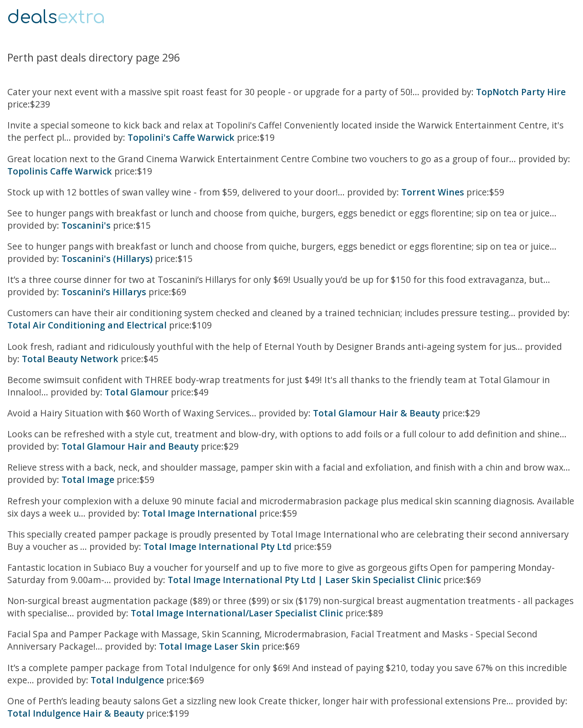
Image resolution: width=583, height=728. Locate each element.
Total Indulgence (127, 680)
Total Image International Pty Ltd (217, 546)
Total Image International (199, 513)
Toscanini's (86, 225)
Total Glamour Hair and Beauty (130, 446)
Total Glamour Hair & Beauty (376, 413)
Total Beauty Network (70, 359)
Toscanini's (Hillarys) (107, 259)
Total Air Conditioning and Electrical (87, 325)
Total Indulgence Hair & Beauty (76, 713)
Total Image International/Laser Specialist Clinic (237, 613)
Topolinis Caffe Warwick (60, 171)
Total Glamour (137, 392)
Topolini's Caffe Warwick (181, 137)
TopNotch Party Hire (521, 92)
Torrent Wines (433, 192)
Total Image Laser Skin (209, 646)
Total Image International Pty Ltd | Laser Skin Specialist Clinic (304, 580)
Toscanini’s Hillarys (104, 292)
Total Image (88, 479)
